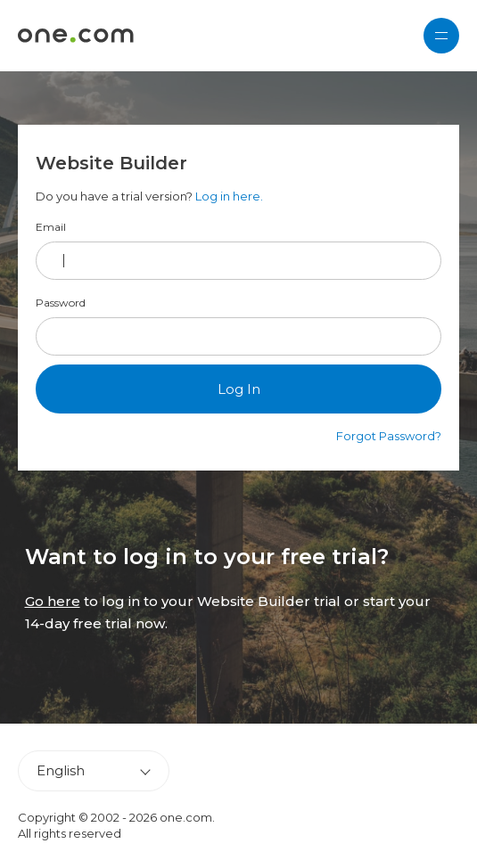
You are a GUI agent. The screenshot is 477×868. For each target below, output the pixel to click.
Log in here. (229, 196)
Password (61, 303)
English (61, 770)
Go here (53, 601)
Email (51, 227)
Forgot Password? (389, 436)
